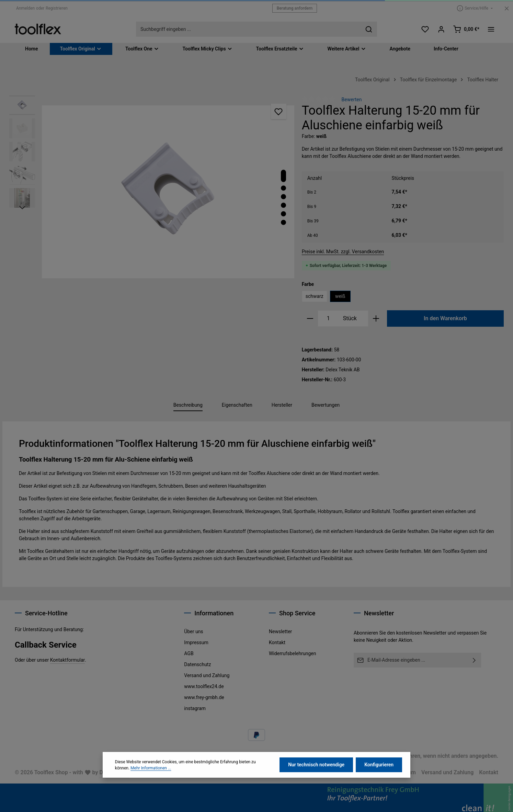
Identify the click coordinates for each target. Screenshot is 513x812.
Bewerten (352, 100)
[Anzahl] (328, 318)
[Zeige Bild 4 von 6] (283, 205)
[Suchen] (369, 29)
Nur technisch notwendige (316, 773)
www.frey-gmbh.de (204, 697)
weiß (340, 296)
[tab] (188, 405)
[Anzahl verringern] (310, 318)
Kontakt (277, 642)
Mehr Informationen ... (151, 777)
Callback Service (46, 645)
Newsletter (280, 631)
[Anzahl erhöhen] (376, 318)
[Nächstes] (22, 208)
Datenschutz (197, 664)
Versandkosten (326, 756)
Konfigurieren (379, 773)
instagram (195, 708)
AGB (189, 653)
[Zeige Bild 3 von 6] (283, 197)
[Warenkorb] (466, 29)
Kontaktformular (68, 660)
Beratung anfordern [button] (295, 8)
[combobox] (249, 29)
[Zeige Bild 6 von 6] (283, 223)
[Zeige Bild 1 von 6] (283, 176)
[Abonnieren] (474, 660)
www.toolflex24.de (204, 686)
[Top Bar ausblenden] (507, 8)
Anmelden (25, 8)
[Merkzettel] (425, 29)
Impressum (196, 642)
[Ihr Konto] (441, 29)
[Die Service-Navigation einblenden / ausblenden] (475, 8)
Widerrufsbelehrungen (292, 653)
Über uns (193, 631)
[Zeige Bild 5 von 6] (283, 214)
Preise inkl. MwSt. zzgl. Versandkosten (343, 252)
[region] (152, 192)
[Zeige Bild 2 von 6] (283, 188)
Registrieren (57, 8)
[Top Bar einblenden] (491, 29)
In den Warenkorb (445, 318)
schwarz (315, 296)
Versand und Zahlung (207, 675)
